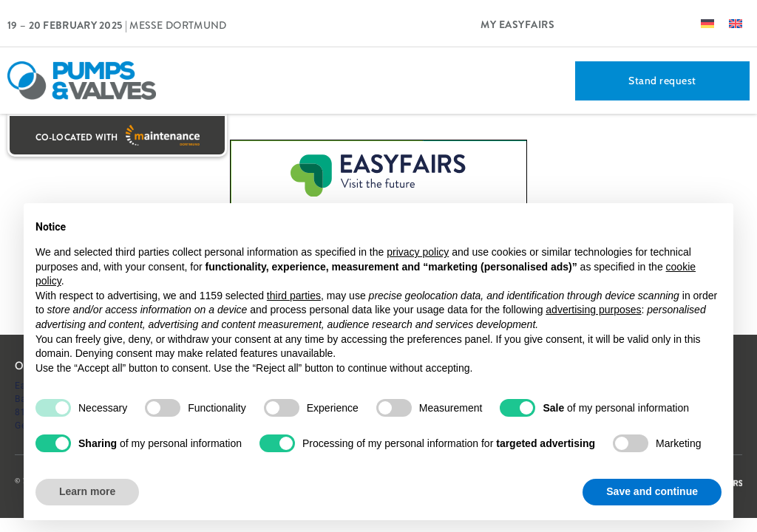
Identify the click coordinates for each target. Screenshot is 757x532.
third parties (294, 296)
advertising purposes (593, 310)
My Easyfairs (517, 24)
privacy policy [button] (418, 252)
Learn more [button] (87, 491)
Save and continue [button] (652, 491)
